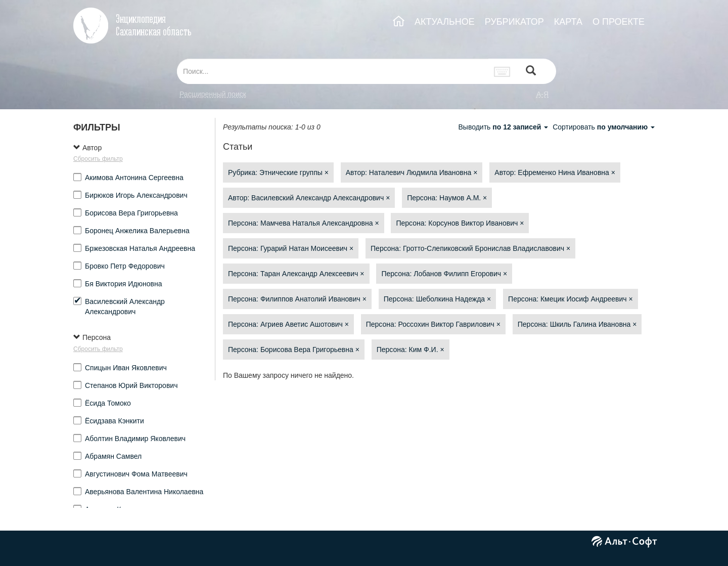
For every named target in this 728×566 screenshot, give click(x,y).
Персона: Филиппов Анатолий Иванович (297, 299)
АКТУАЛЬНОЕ (445, 22)
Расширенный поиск (213, 94)
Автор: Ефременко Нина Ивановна (555, 172)
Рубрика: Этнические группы (278, 172)
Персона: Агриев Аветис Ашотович (288, 324)
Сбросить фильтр (98, 159)
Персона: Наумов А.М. (447, 198)
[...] (333, 71)
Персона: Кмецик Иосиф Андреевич (571, 299)
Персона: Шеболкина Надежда (437, 299)
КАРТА (568, 22)
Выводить (504, 127)
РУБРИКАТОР (514, 22)
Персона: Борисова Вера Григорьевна (294, 350)
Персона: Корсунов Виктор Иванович (460, 223)
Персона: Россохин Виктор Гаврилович (433, 324)
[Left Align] (531, 72)
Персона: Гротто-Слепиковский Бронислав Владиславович (470, 248)
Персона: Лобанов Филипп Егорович (444, 274)
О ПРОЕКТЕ (619, 22)
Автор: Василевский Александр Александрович (309, 198)
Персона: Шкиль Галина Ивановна (577, 324)
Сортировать (604, 127)
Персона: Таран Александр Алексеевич (296, 274)
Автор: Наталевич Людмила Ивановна (412, 172)
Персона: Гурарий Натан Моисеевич (291, 248)
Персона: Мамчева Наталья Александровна (304, 223)
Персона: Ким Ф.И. (411, 350)
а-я (542, 94)
